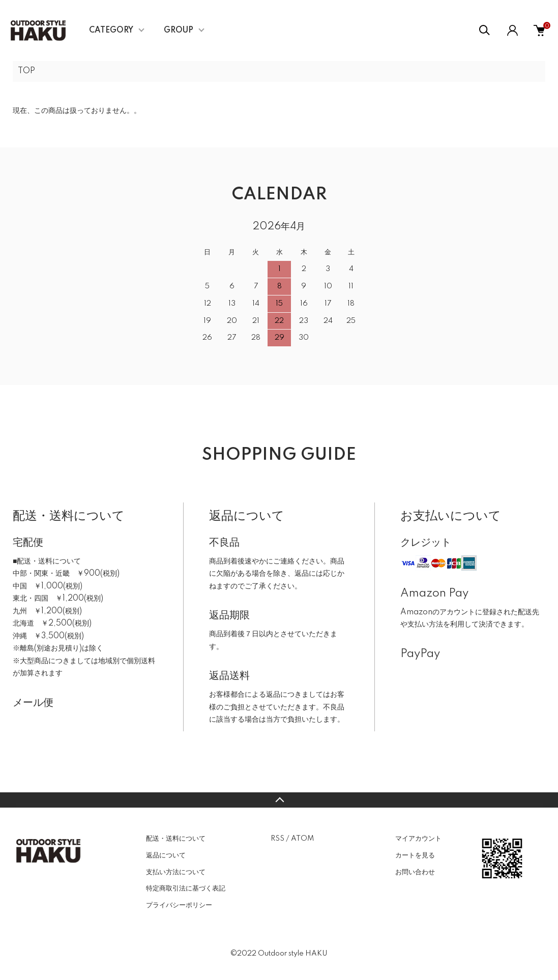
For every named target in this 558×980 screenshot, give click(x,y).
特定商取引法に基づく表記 (186, 888)
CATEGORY (111, 31)
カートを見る (415, 855)
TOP (26, 71)
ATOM (302, 839)
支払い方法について (176, 872)
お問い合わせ (415, 872)
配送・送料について (176, 839)
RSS (277, 839)
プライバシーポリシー (179, 905)
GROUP (179, 31)
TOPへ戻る (279, 800)
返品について (166, 855)
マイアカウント (418, 839)
